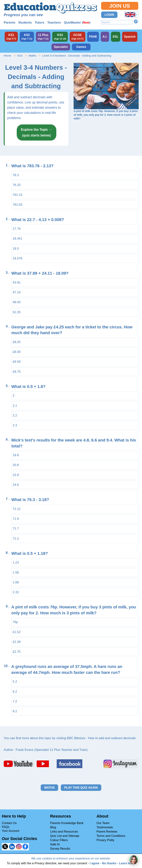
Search (136, 22)
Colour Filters (59, 840)
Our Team (103, 823)
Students (25, 23)
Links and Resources (64, 832)
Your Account (11, 831)
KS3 (20, 56)
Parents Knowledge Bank (67, 823)
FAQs (6, 827)
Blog (53, 827)
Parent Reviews (107, 832)
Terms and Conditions (111, 836)
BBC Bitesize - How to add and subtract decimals (101, 738)
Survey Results (60, 849)
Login (109, 15)
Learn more (127, 863)
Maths (32, 56)
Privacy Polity (105, 840)
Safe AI (55, 844)
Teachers (54, 23)
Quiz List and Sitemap (65, 836)
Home (7, 56)
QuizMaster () (77, 23)
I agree (95, 863)
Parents (9, 23)
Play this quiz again (81, 788)
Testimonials (105, 827)
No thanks (109, 863)
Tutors (40, 23)
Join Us (120, 6)
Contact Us (9, 823)
